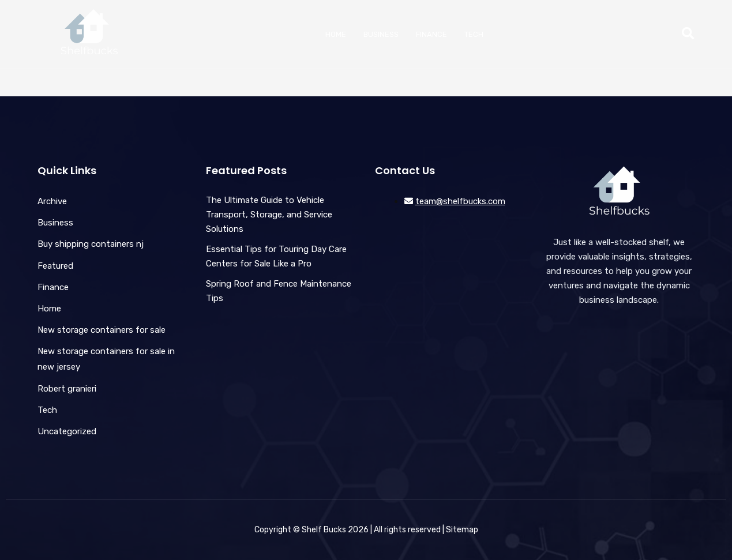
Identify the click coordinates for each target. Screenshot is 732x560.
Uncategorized (67, 431)
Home (336, 34)
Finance (431, 34)
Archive (52, 201)
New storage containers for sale (102, 330)
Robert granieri (67, 389)
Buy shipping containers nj (91, 244)
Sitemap (462, 530)
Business (381, 34)
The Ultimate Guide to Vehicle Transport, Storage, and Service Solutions (269, 215)
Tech (474, 34)
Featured (55, 266)
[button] (688, 34)
